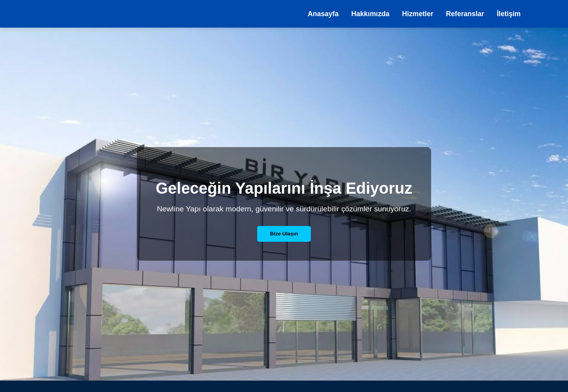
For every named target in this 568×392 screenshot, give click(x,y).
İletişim (509, 14)
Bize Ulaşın (284, 234)
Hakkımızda (371, 14)
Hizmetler (418, 14)
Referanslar (465, 14)
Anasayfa (323, 14)
